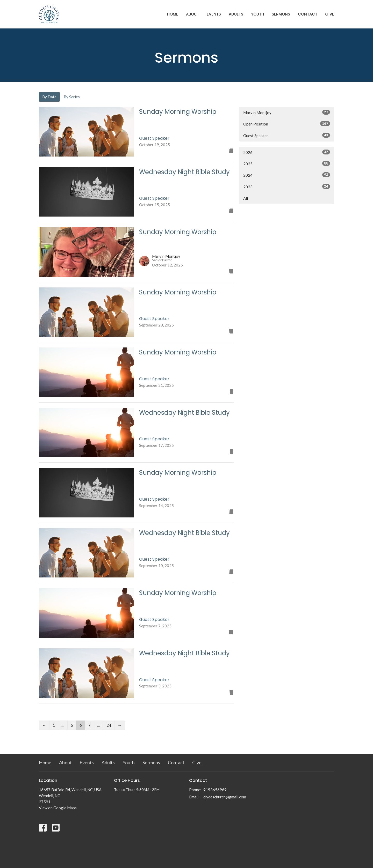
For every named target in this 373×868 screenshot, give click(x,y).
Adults (236, 14)
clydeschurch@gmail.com (225, 797)
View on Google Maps (58, 808)
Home (173, 14)
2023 (287, 187)
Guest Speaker (287, 135)
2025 (287, 164)
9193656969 (215, 790)
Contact (308, 14)
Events (214, 14)
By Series (72, 97)
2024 (287, 175)
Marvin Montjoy (287, 112)
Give (330, 14)
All (246, 198)
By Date (49, 97)
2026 (287, 152)
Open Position (287, 124)
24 (109, 725)
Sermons (281, 14)
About (192, 14)
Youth (257, 14)
